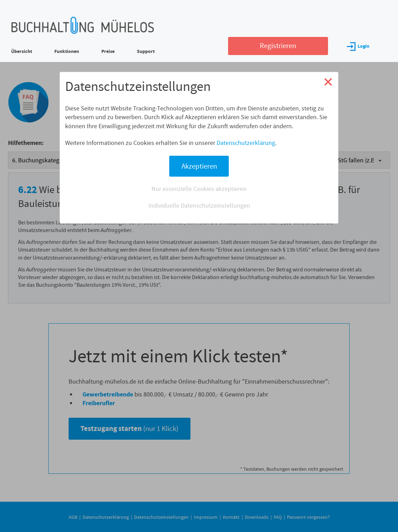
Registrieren (278, 46)
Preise (108, 51)
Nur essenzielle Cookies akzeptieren (199, 189)
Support (146, 51)
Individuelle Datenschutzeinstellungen (199, 206)
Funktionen (67, 51)
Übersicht (22, 51)
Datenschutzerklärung (246, 143)
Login (358, 46)
